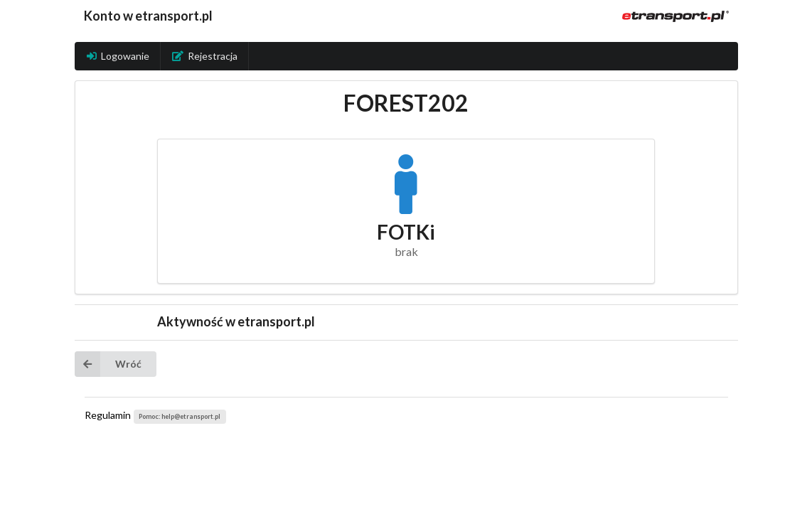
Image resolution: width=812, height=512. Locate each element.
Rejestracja (205, 56)
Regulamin (108, 415)
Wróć (108, 364)
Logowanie (118, 56)
